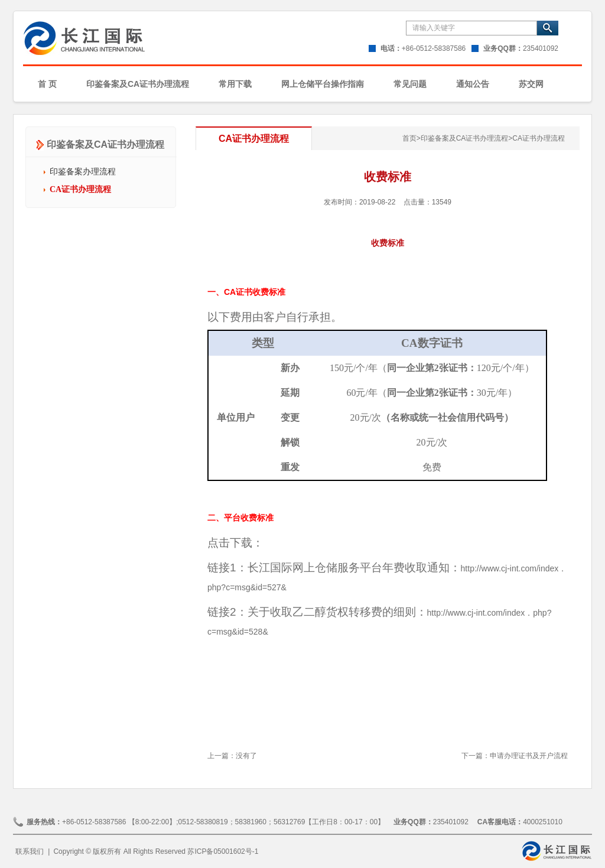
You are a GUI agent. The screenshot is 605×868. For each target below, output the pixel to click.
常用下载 (235, 84)
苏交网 (531, 84)
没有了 (246, 756)
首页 (412, 138)
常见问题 (410, 84)
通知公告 (473, 84)
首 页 (47, 84)
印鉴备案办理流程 (83, 172)
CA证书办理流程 (80, 189)
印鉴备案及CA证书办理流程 (138, 84)
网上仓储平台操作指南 (323, 84)
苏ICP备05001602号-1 (223, 851)
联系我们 (30, 851)
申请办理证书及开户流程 (529, 756)
